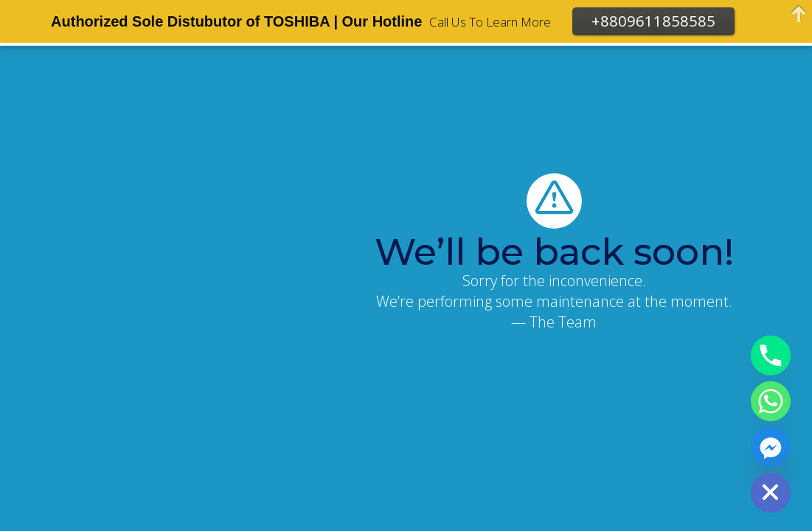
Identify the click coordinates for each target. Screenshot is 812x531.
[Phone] (771, 355)
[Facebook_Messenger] (771, 447)
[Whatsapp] (771, 401)
